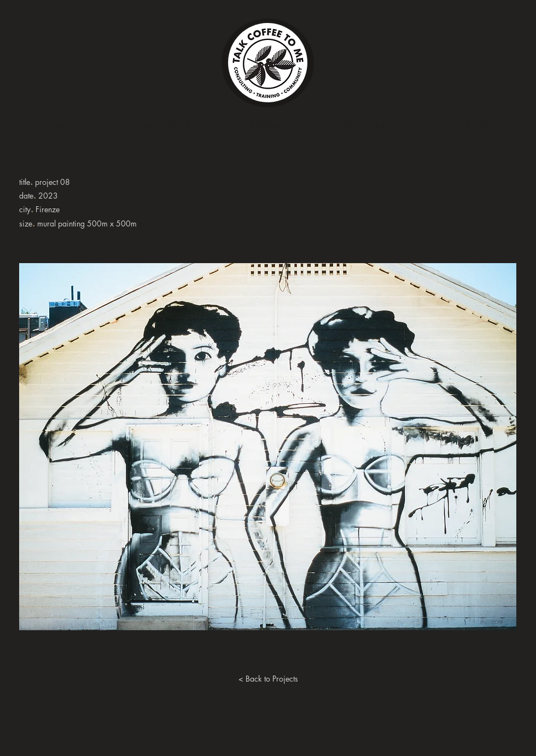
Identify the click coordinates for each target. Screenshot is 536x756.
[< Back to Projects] (268, 679)
